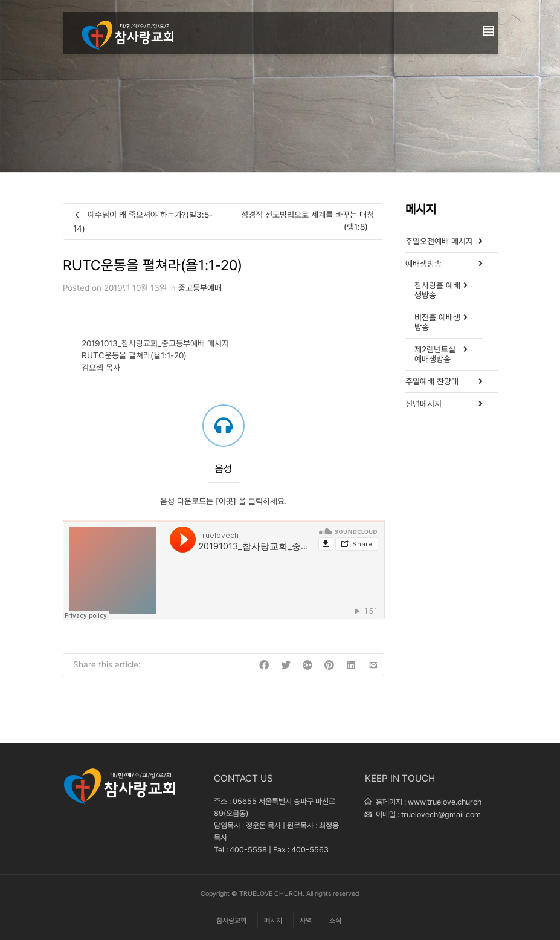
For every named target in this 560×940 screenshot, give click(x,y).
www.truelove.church (445, 802)
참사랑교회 (231, 921)
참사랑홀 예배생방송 (437, 290)
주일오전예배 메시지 (439, 241)
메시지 (273, 921)
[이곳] (226, 501)
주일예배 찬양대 (432, 381)
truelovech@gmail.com (441, 815)
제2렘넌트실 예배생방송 (435, 354)
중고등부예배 (200, 288)
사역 (306, 921)
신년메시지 (423, 404)
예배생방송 (423, 264)
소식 (335, 921)
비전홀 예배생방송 (437, 322)
